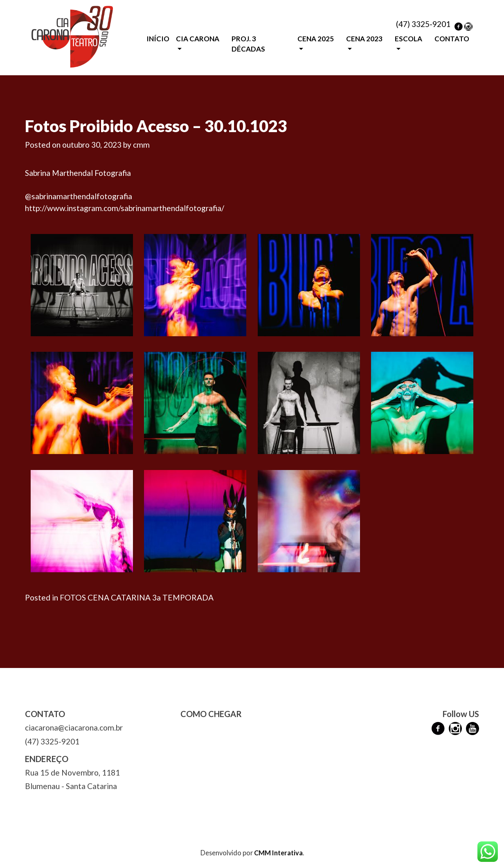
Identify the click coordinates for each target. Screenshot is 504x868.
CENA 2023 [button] (364, 39)
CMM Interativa (278, 853)
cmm (141, 145)
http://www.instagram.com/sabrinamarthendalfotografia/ (125, 208)
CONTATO (452, 39)
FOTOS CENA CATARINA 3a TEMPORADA (137, 597)
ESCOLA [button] (408, 39)
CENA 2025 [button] (316, 39)
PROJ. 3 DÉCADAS (248, 44)
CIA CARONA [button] (198, 39)
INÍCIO (158, 39)
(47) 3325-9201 (423, 24)
